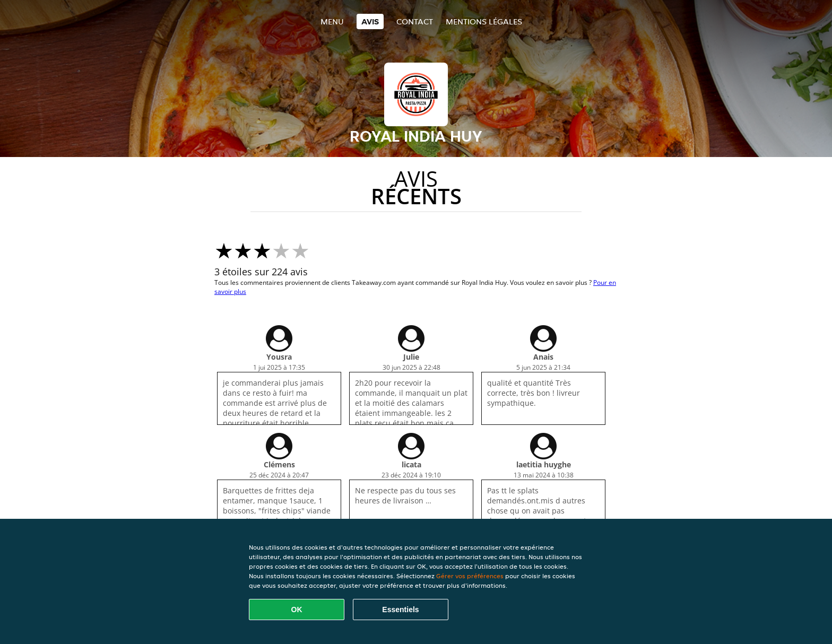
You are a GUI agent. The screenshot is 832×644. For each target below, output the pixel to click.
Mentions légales (484, 21)
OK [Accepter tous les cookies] (297, 610)
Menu (332, 21)
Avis (370, 21)
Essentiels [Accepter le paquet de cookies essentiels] (400, 610)
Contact (415, 21)
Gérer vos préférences (470, 576)
